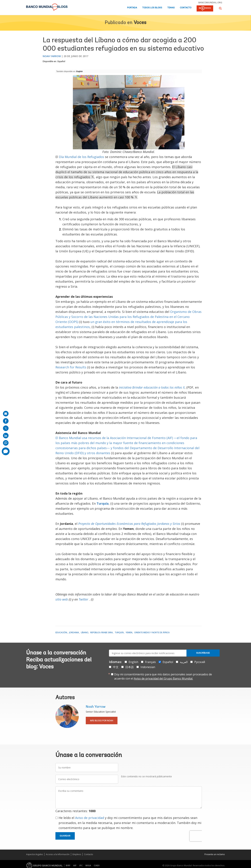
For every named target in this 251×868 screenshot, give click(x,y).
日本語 (130, 667)
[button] (220, 8)
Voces (140, 23)
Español (61, 61)
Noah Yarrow (52, 56)
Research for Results (71, 367)
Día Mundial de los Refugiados (81, 157)
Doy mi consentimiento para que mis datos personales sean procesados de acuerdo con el (163, 676)
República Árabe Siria (102, 632)
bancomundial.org (210, 2)
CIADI (97, 865)
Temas (171, 8)
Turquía (119, 632)
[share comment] (6, 451)
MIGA (88, 865)
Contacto (186, 8)
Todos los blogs (152, 8)
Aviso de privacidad (90, 818)
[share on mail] (6, 414)
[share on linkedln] (6, 436)
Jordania (74, 632)
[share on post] (6, 428)
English (79, 71)
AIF (75, 865)
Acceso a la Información (58, 854)
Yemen (129, 632)
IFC (81, 865)
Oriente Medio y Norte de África (152, 632)
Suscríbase (203, 653)
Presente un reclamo (215, 854)
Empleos (77, 854)
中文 (116, 667)
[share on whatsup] (6, 443)
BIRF (68, 865)
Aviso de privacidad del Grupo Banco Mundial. (163, 678)
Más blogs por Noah (102, 721)
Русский (200, 662)
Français (150, 662)
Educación (61, 632)
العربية (184, 662)
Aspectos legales (35, 854)
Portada (132, 8)
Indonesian (148, 667)
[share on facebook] (6, 421)
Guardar (65, 836)
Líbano (85, 632)
